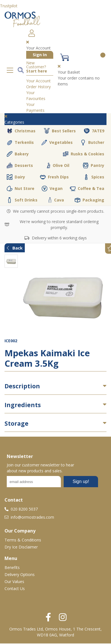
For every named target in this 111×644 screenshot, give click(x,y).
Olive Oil (58, 165)
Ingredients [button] (23, 405)
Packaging (89, 200)
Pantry (94, 165)
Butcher (92, 142)
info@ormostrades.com (29, 517)
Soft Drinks (22, 200)
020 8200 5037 (21, 509)
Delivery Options (20, 574)
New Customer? (37, 67)
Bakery (18, 154)
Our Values (14, 581)
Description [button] (22, 386)
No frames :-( (52, 483)
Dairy (16, 177)
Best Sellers (60, 131)
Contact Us (15, 589)
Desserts (20, 165)
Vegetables (57, 142)
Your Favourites (36, 96)
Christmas (21, 131)
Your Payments (35, 107)
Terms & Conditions (23, 540)
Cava (56, 200)
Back (15, 248)
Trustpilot (9, 6)
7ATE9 (94, 131)
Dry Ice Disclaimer (21, 547)
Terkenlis (20, 142)
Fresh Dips (54, 177)
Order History (38, 87)
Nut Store (21, 189)
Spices (94, 177)
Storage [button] (16, 423)
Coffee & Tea (87, 189)
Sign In (40, 55)
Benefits (12, 567)
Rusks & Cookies (84, 154)
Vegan (52, 189)
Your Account (38, 81)
